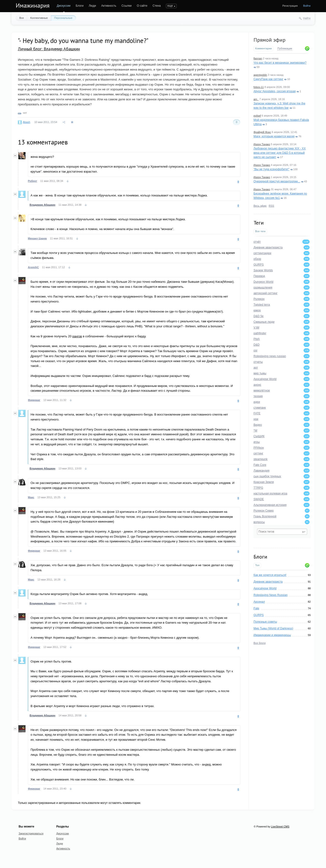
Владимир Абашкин (42, 205)
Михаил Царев (37, 238)
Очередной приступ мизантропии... (277, 181)
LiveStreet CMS (280, 827)
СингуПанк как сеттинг (268, 79)
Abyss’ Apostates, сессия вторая (275, 91)
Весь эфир (260, 206)
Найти (307, 18)
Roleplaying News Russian (271, 595)
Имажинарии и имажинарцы (272, 635)
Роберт (33, 181)
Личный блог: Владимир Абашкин (49, 49)
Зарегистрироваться (31, 833)
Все (22, 18)
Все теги (260, 231)
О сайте (142, 6)
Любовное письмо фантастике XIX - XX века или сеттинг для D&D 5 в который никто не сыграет (280, 153)
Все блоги (260, 643)
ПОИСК (171, 6)
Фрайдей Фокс (262, 132)
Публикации (285, 48)
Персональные (63, 18)
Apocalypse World (265, 588)
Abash (26, 122)
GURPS (259, 615)
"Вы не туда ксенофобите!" (271, 169)
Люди (92, 6)
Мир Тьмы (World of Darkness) (273, 628)
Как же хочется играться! (270, 575)
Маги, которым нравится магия (274, 136)
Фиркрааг (34, 400)
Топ (257, 565)
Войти (307, 6)
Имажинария (33, 5)
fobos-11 (259, 87)
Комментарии (263, 48)
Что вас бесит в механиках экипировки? (280, 63)
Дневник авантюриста (268, 582)
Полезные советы (265, 622)
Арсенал (259, 602)
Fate (256, 608)
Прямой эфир (269, 40)
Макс (31, 497)
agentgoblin (260, 75)
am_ (256, 99)
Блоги (80, 6)
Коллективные (39, 18)
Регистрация (290, 6)
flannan (258, 58)
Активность (109, 6)
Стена (157, 6)
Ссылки (126, 6)
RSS (272, 206)
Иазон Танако (262, 144)
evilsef (257, 116)
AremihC (33, 267)
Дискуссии (64, 6)
